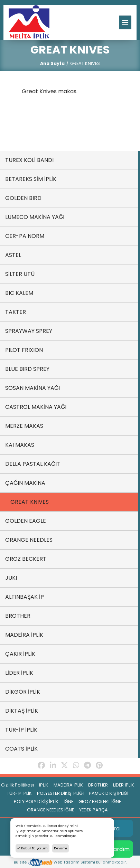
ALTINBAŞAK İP (25, 597)
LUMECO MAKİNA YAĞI (35, 217)
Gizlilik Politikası (17, 785)
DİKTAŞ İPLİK (22, 711)
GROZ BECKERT (26, 559)
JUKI (11, 578)
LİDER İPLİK (19, 673)
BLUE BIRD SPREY (27, 369)
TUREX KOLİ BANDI (29, 160)
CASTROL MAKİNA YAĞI (36, 407)
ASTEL (13, 255)
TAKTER (16, 312)
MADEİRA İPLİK (24, 635)
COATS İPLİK (21, 749)
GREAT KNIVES (30, 502)
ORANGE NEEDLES (29, 540)
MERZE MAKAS (24, 426)
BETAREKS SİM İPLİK (31, 179)
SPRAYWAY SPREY (29, 331)
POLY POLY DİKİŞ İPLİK (36, 802)
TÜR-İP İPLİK (21, 730)
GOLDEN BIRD (23, 198)
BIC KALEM (19, 293)
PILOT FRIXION (24, 350)
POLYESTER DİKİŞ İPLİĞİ (60, 793)
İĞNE (68, 802)
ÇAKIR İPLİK (20, 654)
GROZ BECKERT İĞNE (100, 802)
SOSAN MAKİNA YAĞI (32, 388)
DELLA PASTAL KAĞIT (33, 464)
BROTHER (18, 616)
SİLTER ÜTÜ (20, 274)
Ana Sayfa (52, 63)
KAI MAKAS (20, 445)
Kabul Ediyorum (32, 848)
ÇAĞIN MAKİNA (25, 483)
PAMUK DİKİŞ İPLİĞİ (109, 793)
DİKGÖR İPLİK (23, 692)
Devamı (60, 848)
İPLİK (44, 785)
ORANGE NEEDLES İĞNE (50, 810)
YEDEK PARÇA (94, 810)
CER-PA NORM (25, 236)
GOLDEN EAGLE (26, 521)
